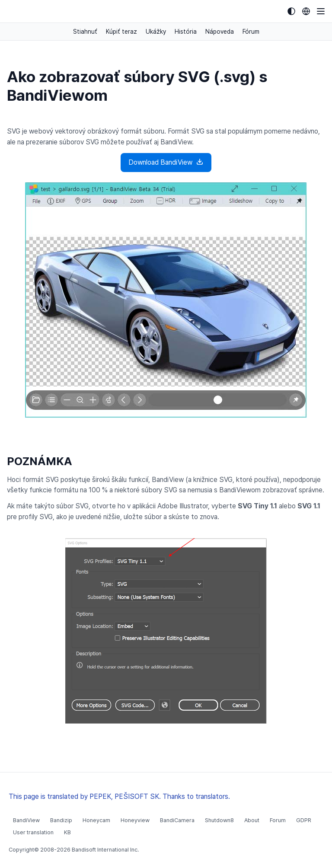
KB (67, 832)
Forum (278, 820)
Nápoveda (220, 32)
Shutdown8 (219, 820)
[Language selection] (306, 11)
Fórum (251, 32)
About (252, 820)
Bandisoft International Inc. (105, 850)
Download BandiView (166, 162)
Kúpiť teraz (121, 32)
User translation (33, 832)
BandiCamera (177, 820)
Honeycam (96, 820)
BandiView (26, 820)
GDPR (304, 820)
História (186, 32)
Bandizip (61, 820)
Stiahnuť (85, 32)
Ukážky (156, 32)
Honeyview (135, 820)
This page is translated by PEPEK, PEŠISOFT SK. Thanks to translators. (119, 796)
